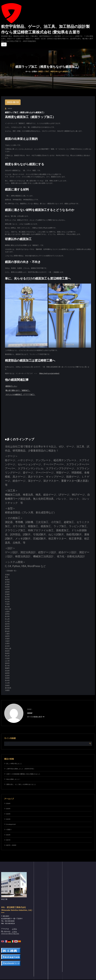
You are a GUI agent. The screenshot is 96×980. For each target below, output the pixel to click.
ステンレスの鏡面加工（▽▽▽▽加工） (19, 392)
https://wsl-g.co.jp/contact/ (49, 372)
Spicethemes (69, 979)
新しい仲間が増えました (14, 760)
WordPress (39, 979)
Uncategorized (10, 821)
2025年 (8, 806)
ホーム (28, 70)
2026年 (8, 800)
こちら (14, 925)
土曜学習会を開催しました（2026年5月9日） (21, 766)
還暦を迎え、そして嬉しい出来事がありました (21, 781)
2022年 (8, 832)
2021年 (8, 837)
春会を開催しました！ (13, 776)
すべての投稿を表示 (35, 713)
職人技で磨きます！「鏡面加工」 (17, 388)
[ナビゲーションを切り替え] (4, 43)
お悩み (34, 70)
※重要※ (9, 827)
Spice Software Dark (56, 979)
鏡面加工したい (11, 384)
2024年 (8, 811)
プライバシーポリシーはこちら (9, 930)
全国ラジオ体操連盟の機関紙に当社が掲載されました (23, 771)
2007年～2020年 (11, 842)
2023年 (8, 816)
